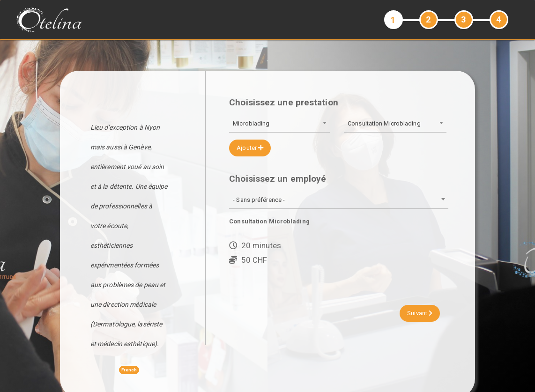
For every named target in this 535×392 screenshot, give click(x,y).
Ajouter (250, 148)
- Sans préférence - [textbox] (259, 200)
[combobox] (279, 124)
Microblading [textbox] (251, 123)
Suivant (420, 313)
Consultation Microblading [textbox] (384, 123)
